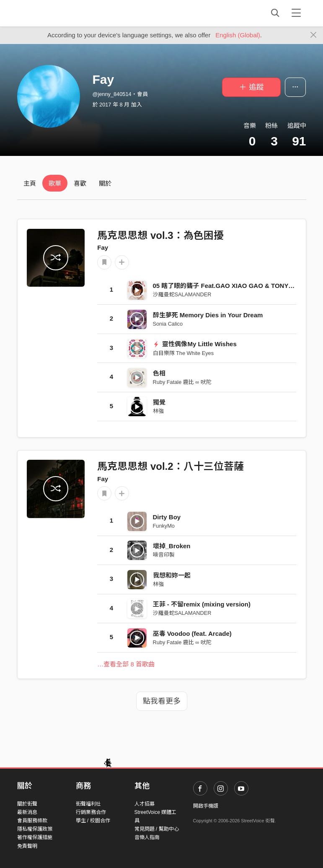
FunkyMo (164, 526)
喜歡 (80, 183)
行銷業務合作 (91, 812)
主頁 (30, 183)
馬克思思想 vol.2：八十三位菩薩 (170, 466)
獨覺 (159, 402)
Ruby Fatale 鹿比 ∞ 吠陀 (182, 382)
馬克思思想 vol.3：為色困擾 (160, 235)
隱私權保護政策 (35, 829)
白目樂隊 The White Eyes (183, 353)
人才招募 (145, 804)
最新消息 (27, 812)
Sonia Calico (168, 324)
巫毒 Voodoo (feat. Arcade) (192, 634)
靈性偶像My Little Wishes (195, 344)
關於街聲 (27, 804)
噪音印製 (164, 555)
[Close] (314, 35)
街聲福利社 (88, 804)
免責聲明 (27, 846)
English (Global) (238, 35)
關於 (105, 183)
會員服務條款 (32, 821)
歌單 (55, 183)
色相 (159, 373)
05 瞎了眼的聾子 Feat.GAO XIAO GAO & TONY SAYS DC (235, 286)
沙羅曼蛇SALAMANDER (182, 294)
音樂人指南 (147, 837)
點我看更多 (162, 701)
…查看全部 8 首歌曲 (126, 664)
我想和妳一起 (172, 575)
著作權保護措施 (35, 837)
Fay (103, 247)
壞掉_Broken (172, 546)
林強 (158, 411)
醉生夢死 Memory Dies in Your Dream (208, 315)
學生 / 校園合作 (93, 821)
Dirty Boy (167, 517)
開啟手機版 (206, 806)
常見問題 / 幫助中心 (157, 829)
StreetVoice (52, 13)
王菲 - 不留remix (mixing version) (202, 604)
